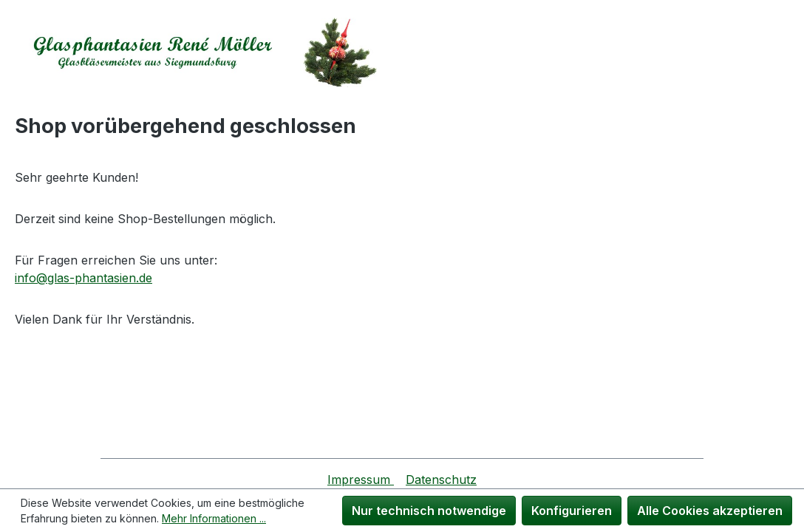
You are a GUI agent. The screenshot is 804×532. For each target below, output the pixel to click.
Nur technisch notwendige (429, 511)
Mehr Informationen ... (214, 518)
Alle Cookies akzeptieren (710, 511)
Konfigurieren (572, 511)
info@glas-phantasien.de (84, 278)
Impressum (361, 480)
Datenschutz (441, 480)
